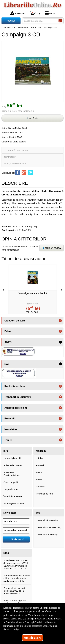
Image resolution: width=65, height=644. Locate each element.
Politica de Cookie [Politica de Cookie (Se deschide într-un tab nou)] (44, 619)
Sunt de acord (32, 638)
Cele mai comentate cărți (49, 527)
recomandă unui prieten (16, 150)
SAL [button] (7, 364)
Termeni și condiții (12, 458)
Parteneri (41, 487)
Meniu (50, 13)
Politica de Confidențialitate (12, 474)
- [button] (60, 342)
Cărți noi (40, 458)
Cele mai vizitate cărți (47, 534)
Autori (39, 479)
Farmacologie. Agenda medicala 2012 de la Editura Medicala (15, 591)
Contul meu (18, 13)
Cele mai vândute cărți (47, 520)
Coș (35, 13)
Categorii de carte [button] (15, 321)
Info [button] (6, 451)
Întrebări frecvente (13, 496)
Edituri (39, 472)
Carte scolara (19, 142)
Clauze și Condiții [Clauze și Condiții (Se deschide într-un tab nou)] (34, 622)
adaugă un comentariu (15, 163)
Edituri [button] (8, 331)
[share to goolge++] (24, 172)
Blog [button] (6, 553)
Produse (11, 21)
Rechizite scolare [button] (15, 386)
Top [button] (38, 513)
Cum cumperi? (11, 482)
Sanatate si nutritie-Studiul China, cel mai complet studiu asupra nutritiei (17, 578)
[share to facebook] (18, 172)
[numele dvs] (16, 521)
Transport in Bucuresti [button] (18, 397)
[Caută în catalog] (60, 21)
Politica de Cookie (13, 465)
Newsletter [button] (11, 429)
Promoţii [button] (10, 418)
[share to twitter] (30, 172)
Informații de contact (14, 503)
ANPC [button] (8, 342)
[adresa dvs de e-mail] (16, 530)
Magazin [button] (41, 451)
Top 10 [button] (8, 440)
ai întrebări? (10, 157)
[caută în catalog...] (40, 21)
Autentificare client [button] (16, 408)
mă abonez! (16, 539)
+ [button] (60, 321)
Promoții (40, 465)
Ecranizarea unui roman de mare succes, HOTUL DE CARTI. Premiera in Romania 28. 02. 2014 (16, 564)
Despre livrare (10, 489)
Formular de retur (45, 494)
